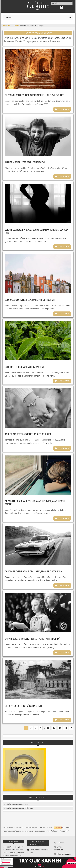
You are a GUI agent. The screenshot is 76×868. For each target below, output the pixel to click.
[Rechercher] (62, 7)
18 (66, 728)
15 (48, 728)
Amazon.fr (58, 828)
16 (54, 728)
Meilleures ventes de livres (17, 804)
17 (60, 728)
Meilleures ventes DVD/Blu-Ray (19, 808)
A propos (60, 843)
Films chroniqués (64, 854)
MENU (9, 18)
